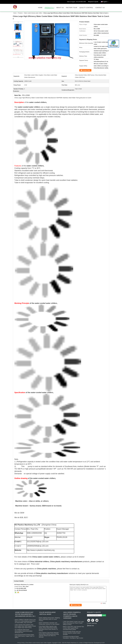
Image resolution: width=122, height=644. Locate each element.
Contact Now (86, 70)
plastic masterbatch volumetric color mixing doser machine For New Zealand (49, 624)
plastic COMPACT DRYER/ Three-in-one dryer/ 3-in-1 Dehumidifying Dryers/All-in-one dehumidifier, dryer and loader (25, 621)
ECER (103, 643)
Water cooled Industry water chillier (33, 13)
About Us (60, 8)
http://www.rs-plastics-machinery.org (41, 550)
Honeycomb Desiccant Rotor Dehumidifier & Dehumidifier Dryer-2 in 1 (25, 614)
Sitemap (94, 623)
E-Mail (89, 623)
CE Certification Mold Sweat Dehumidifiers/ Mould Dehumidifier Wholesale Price (24, 631)
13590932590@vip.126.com (38, 546)
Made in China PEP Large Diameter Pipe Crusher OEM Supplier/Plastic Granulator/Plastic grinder (73, 628)
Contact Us (100, 8)
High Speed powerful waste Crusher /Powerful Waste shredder (72, 615)
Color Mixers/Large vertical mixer (47, 613)
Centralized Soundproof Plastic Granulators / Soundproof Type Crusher (73, 637)
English (106, 1)
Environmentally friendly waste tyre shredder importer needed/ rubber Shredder (72, 633)
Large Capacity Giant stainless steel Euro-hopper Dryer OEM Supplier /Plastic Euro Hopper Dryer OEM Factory (25, 626)
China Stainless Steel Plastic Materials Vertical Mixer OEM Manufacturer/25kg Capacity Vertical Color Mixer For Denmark (49, 635)
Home (40, 8)
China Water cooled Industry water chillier (36, 643)
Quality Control (86, 8)
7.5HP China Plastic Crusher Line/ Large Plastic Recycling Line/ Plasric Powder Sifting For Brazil (73, 623)
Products (49, 8)
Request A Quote (93, 2)
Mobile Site (90, 626)
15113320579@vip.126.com (38, 542)
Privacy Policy (21, 643)
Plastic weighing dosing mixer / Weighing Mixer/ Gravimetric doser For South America (49, 619)
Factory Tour (72, 8)
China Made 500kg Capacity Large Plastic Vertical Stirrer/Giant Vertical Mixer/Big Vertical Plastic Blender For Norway (48, 628)
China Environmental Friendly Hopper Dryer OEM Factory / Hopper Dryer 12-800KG (25, 636)
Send (104, 615)
